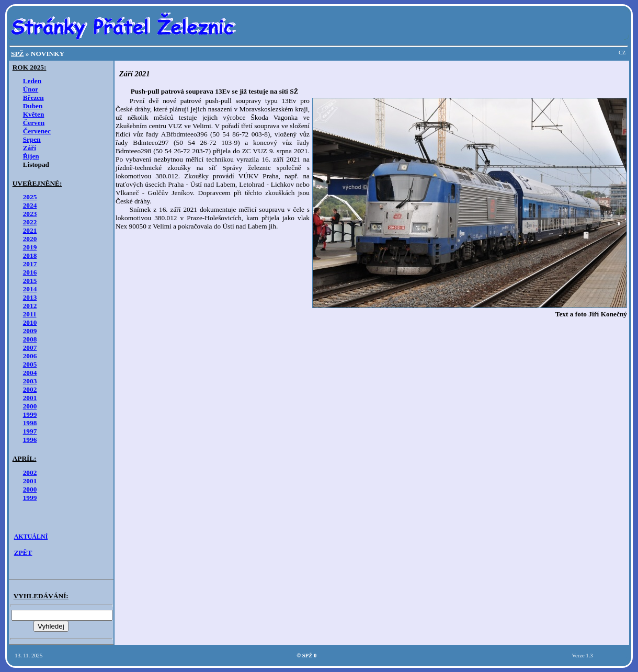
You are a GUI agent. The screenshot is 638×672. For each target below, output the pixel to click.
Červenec (37, 131)
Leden (32, 81)
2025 (30, 197)
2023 (30, 214)
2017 (30, 264)
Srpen (32, 139)
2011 (30, 314)
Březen (33, 98)
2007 (30, 348)
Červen (34, 123)
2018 (30, 255)
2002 (30, 389)
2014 (30, 289)
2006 (30, 356)
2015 (30, 281)
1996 (30, 440)
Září (30, 148)
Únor (31, 89)
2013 (30, 297)
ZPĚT (23, 553)
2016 (30, 272)
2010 (30, 322)
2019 (30, 247)
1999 (30, 414)
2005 (30, 364)
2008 (30, 339)
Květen (34, 114)
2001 (30, 398)
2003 (30, 381)
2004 (30, 373)
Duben (33, 106)
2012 (30, 306)
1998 (30, 423)
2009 (30, 331)
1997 (30, 431)
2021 (30, 230)
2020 (30, 239)
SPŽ (17, 54)
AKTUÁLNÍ (31, 537)
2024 (30, 205)
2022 (30, 222)
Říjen (31, 156)
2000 (30, 406)
